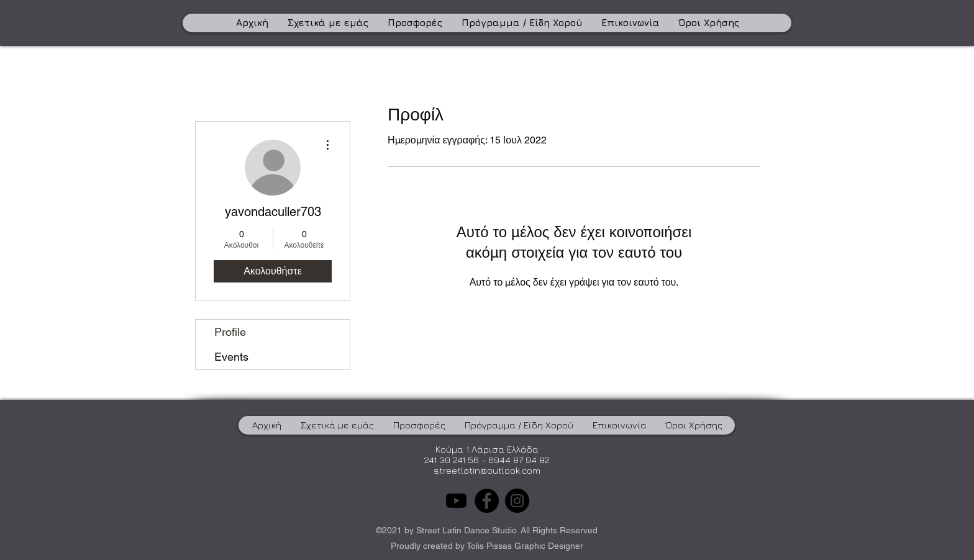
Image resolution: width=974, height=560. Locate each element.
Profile (230, 332)
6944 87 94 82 (519, 460)
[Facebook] (487, 501)
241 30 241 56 (452, 460)
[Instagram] (517, 501)
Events (231, 357)
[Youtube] (456, 501)
